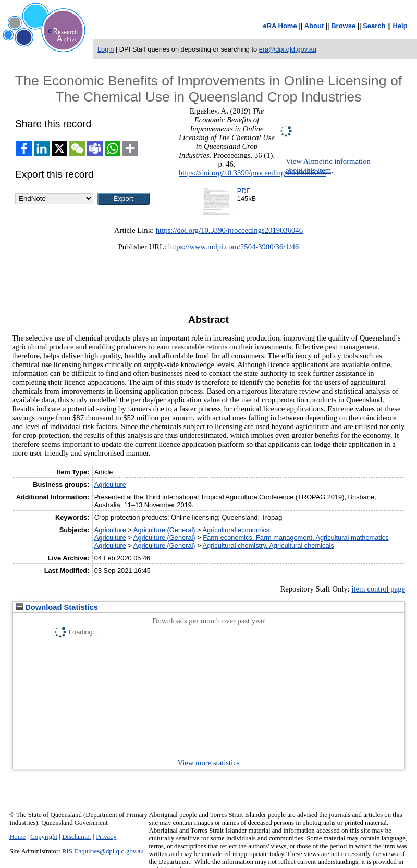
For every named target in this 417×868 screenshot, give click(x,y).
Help (400, 26)
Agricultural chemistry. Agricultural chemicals (268, 545)
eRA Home (280, 26)
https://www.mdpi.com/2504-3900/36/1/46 (234, 247)
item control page (378, 589)
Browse (343, 26)
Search (374, 26)
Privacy (106, 837)
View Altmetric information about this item (328, 166)
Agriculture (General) (164, 530)
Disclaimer (77, 837)
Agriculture (110, 485)
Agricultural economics (236, 530)
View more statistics (209, 763)
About (314, 26)
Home (17, 837)
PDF (244, 191)
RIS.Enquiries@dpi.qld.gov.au (103, 851)
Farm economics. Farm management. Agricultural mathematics (296, 538)
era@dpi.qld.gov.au (288, 49)
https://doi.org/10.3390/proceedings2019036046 (252, 173)
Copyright (44, 837)
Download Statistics (57, 607)
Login (106, 49)
